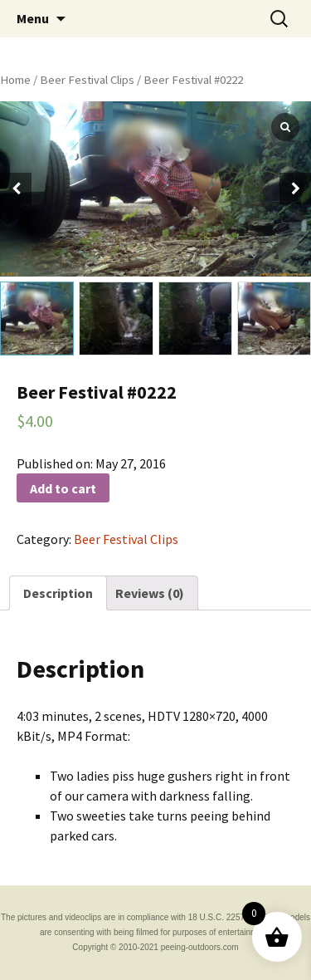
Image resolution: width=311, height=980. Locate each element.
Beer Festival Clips (87, 80)
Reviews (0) (150, 593)
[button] (295, 189)
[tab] (58, 593)
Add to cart (63, 488)
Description (58, 593)
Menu (33, 18)
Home (15, 80)
